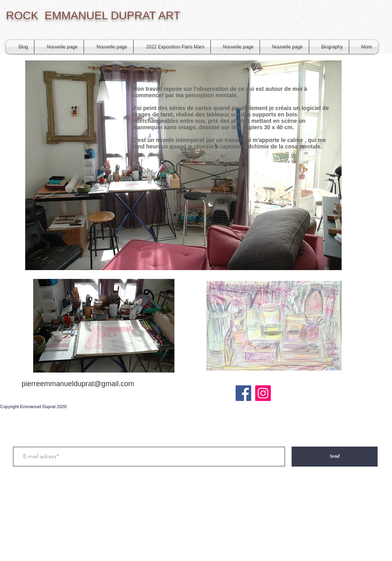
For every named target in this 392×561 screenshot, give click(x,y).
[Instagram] (263, 393)
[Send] (335, 457)
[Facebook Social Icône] (243, 393)
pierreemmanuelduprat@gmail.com (78, 384)
